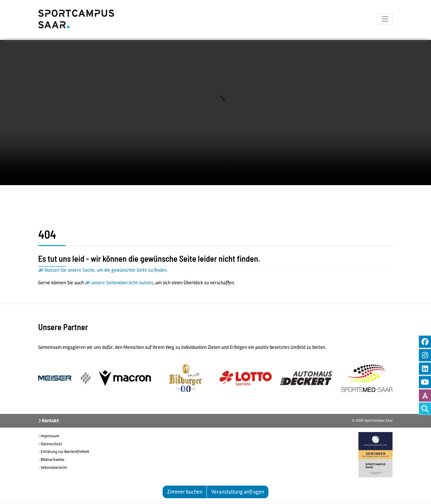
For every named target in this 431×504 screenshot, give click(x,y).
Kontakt (50, 421)
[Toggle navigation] (385, 20)
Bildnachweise (52, 460)
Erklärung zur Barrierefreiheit (65, 452)
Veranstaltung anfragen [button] (238, 492)
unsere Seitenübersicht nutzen (122, 283)
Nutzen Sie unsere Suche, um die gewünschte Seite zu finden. (106, 270)
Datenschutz (51, 444)
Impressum (50, 436)
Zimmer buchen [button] (185, 492)
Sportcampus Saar (378, 420)
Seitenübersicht (53, 467)
